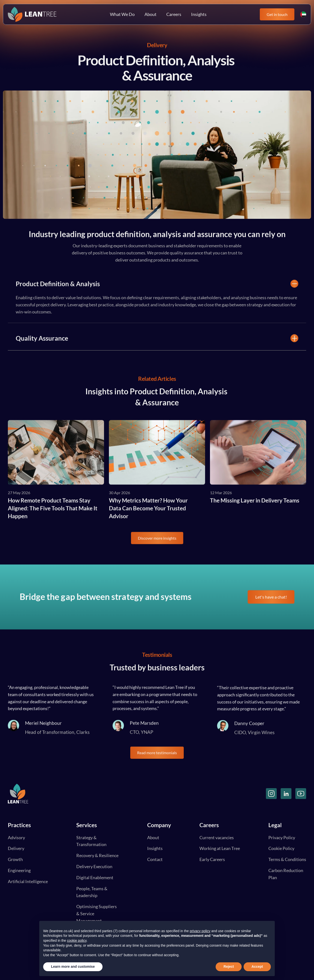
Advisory (16, 837)
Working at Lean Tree (220, 848)
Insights (199, 14)
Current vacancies (217, 837)
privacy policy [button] (200, 931)
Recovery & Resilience (97, 855)
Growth (15, 859)
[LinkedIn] (286, 794)
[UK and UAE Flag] (303, 14)
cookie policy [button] (77, 941)
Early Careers (212, 859)
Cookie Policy (281, 848)
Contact (155, 859)
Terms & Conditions (287, 859)
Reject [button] (229, 967)
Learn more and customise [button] (73, 967)
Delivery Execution (94, 866)
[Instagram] (271, 794)
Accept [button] (257, 967)
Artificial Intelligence (28, 881)
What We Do (122, 14)
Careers (174, 14)
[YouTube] (301, 794)
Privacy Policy (282, 837)
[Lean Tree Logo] (32, 14)
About (150, 14)
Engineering (19, 870)
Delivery (16, 848)
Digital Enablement (95, 877)
